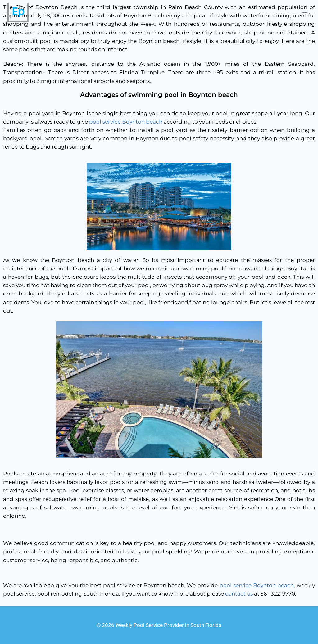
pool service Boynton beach (126, 122)
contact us (239, 594)
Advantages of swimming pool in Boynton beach (159, 95)
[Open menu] (305, 12)
